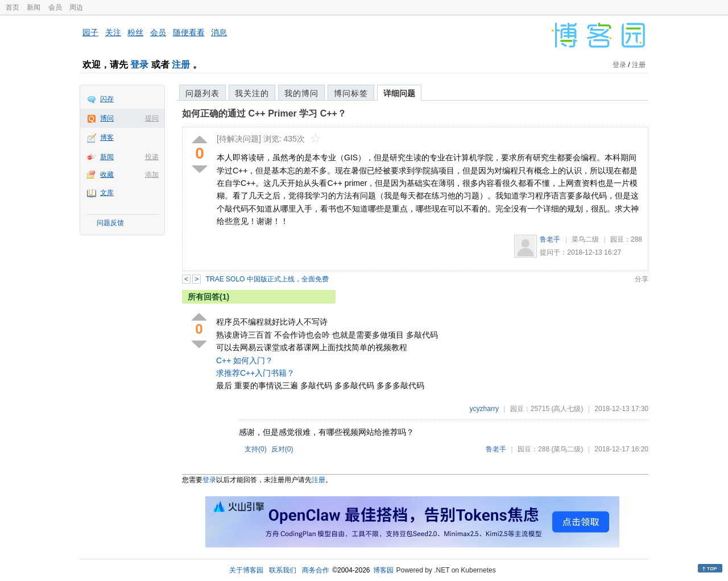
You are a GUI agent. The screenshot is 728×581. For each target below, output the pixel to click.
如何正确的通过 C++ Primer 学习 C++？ (264, 113)
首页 (13, 7)
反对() (282, 449)
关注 (113, 32)
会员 (55, 7)
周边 (76, 7)
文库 (107, 193)
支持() (256, 449)
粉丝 (135, 32)
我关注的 (252, 93)
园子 (90, 32)
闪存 (107, 99)
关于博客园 (246, 570)
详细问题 (399, 93)
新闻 (34, 7)
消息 (219, 32)
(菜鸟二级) (567, 449)
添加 (152, 175)
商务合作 (316, 570)
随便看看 (189, 32)
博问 (107, 118)
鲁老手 (550, 239)
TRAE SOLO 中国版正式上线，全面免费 (267, 279)
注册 (181, 65)
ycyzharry (484, 409)
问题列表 (202, 93)
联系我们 (283, 570)
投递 (152, 157)
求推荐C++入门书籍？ (255, 373)
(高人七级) (567, 409)
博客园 (383, 570)
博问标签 (351, 93)
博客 (107, 138)
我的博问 (301, 93)
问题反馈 (110, 223)
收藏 (107, 175)
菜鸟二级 (585, 239)
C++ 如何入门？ (245, 360)
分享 (642, 279)
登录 (139, 65)
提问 (152, 118)
